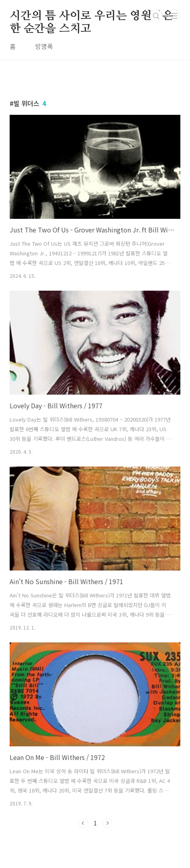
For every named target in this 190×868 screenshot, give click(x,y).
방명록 (44, 46)
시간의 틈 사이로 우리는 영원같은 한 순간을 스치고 (91, 16)
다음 (107, 823)
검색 (156, 16)
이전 (83, 823)
